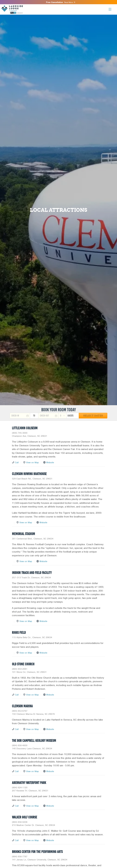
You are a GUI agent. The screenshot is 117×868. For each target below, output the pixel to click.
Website (50, 463)
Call (17, 463)
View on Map (32, 463)
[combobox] (63, 416)
